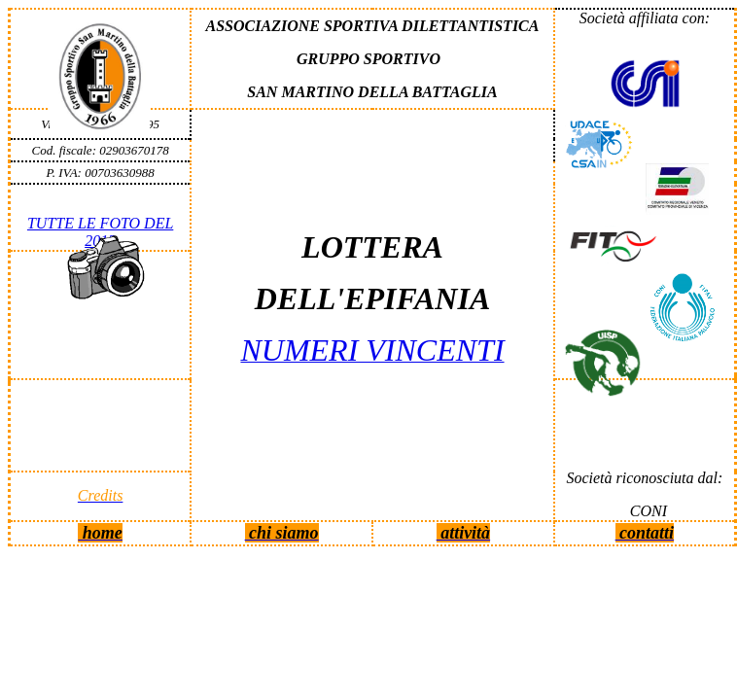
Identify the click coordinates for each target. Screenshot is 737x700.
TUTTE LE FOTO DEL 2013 (100, 232)
